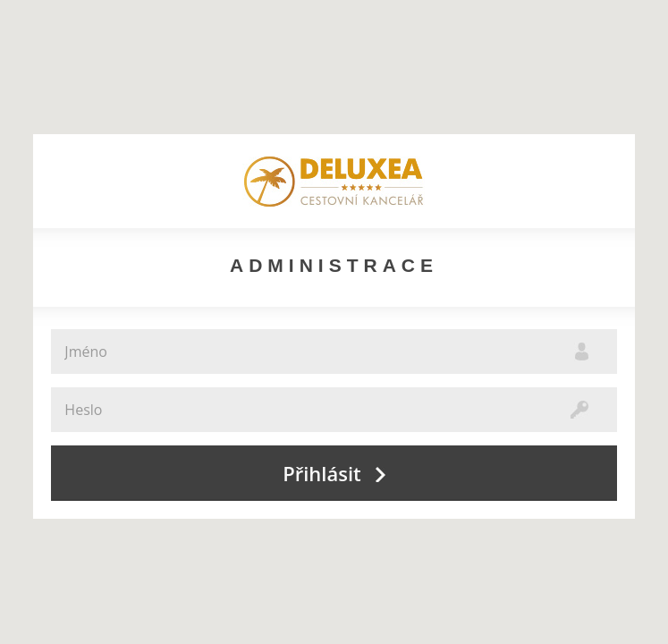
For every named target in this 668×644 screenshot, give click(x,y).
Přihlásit (334, 473)
